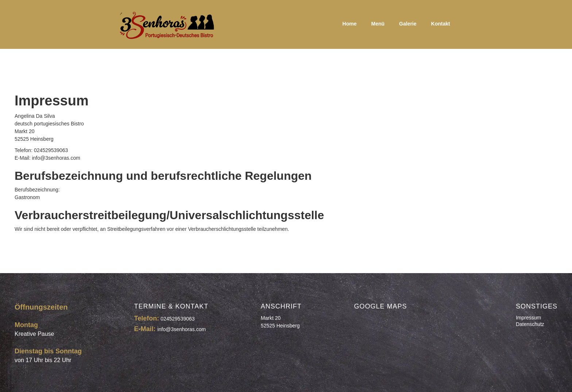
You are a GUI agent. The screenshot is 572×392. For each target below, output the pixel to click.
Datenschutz (530, 324)
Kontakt (441, 24)
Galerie (408, 24)
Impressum (528, 318)
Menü (378, 24)
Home (350, 24)
